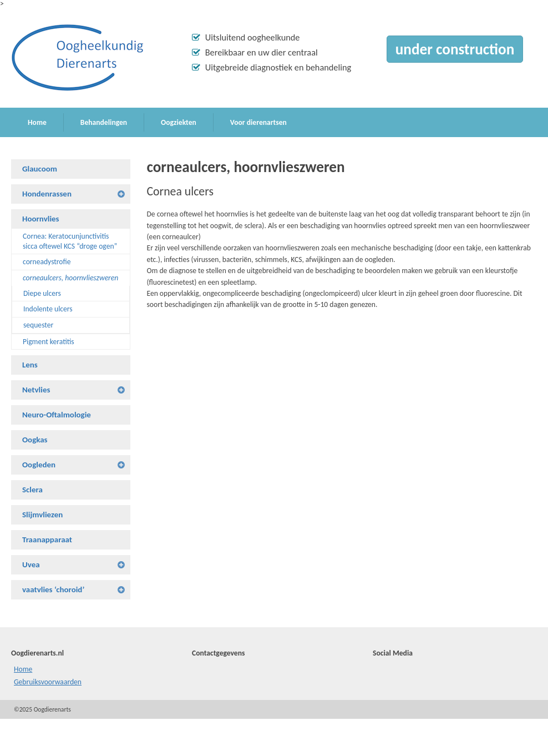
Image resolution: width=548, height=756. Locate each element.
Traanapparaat (47, 540)
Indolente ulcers (48, 309)
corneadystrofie (47, 262)
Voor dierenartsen (258, 122)
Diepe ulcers (42, 293)
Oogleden (39, 465)
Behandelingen (104, 122)
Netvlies (36, 390)
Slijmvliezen (42, 515)
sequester (38, 325)
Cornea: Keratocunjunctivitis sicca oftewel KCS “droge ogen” (70, 241)
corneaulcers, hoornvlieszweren (70, 278)
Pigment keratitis (49, 342)
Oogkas (35, 440)
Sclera (32, 490)
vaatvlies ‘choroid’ (53, 589)
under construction (455, 49)
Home (37, 122)
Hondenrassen (47, 194)
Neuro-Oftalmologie (57, 415)
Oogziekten (179, 122)
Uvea (31, 565)
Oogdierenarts (78, 58)
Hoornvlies (41, 219)
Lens (30, 365)
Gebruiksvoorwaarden (48, 682)
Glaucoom (40, 169)
